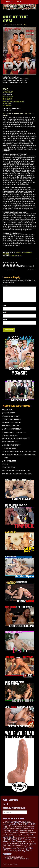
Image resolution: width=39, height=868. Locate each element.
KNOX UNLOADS (10, 448)
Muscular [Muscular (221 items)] (28, 842)
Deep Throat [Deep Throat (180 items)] (6, 835)
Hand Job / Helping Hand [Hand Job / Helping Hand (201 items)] (28, 837)
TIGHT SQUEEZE (10, 461)
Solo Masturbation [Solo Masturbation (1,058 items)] (19, 844)
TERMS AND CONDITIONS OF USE (17, 859)
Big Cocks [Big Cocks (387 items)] (10, 824)
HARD (6, 464)
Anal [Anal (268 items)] (4, 822)
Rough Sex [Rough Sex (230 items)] (6, 844)
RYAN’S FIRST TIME (11, 435)
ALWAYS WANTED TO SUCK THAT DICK (18, 474)
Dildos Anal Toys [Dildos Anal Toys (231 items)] (15, 835)
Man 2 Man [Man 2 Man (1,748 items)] (9, 841)
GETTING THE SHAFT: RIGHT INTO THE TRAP (20, 451)
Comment (6, 285)
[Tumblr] (8, 804)
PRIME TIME (8, 410)
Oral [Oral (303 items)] (33, 842)
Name (5, 305)
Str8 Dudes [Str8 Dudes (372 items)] (16, 846)
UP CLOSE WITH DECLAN (13, 429)
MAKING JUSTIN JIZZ (11, 426)
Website (5, 320)
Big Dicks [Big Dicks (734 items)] (19, 824)
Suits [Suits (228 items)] (22, 846)
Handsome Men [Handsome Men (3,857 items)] (13, 839)
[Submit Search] (4, 812)
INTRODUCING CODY (12, 442)
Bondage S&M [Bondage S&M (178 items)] (31, 827)
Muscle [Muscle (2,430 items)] (20, 841)
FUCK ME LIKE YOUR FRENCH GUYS (17, 471)
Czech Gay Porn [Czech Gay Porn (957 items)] (11, 833)
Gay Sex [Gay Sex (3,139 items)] (8, 837)
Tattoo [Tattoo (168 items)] (31, 846)
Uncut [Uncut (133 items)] (24, 848)
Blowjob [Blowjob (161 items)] (24, 827)
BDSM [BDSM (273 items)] (29, 822)
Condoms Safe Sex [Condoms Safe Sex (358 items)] (26, 831)
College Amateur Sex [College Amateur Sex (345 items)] (26, 828)
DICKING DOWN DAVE (12, 416)
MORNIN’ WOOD (10, 467)
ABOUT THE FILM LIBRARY (14, 857)
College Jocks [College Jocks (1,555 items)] (10, 830)
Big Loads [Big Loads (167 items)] (19, 827)
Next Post (31, 270)
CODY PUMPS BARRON (12, 419)
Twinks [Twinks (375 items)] (19, 848)
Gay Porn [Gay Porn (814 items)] (30, 835)
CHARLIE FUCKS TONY (12, 445)
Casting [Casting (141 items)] (16, 829)
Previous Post (9, 270)
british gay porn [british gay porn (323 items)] (8, 828)
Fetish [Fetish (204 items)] (23, 835)
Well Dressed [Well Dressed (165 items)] (13, 851)
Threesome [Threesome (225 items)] (13, 848)
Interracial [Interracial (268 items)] (28, 840)
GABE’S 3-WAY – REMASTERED (15, 432)
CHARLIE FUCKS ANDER (13, 423)
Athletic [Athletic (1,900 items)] (10, 822)
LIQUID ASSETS (10, 413)
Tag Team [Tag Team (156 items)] (27, 846)
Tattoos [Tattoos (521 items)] (6, 848)
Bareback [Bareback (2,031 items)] (21, 822)
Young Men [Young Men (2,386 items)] (24, 850)
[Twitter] (4, 804)
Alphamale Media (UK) (17, 25)
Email (5, 312)
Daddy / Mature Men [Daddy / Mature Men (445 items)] (28, 833)
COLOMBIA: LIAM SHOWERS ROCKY (17, 439)
